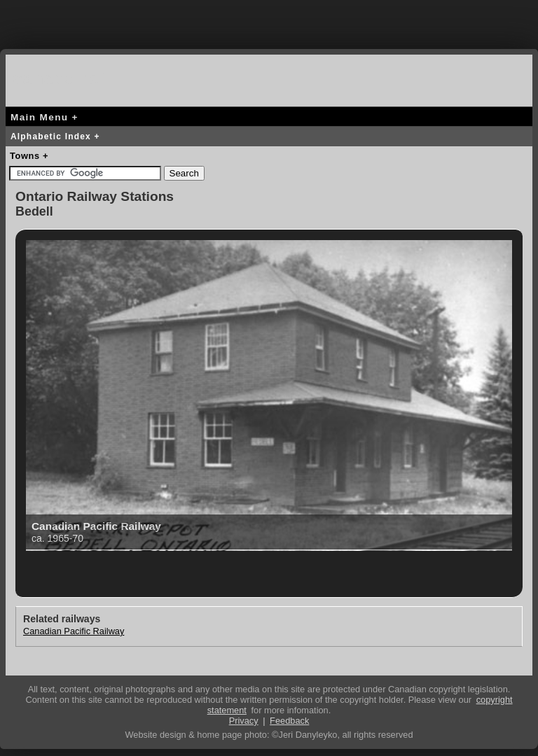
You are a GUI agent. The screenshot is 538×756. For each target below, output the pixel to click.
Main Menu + (44, 117)
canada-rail (62, 78)
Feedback (289, 721)
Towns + (29, 156)
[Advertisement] (269, 21)
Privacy (244, 721)
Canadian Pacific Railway (74, 631)
